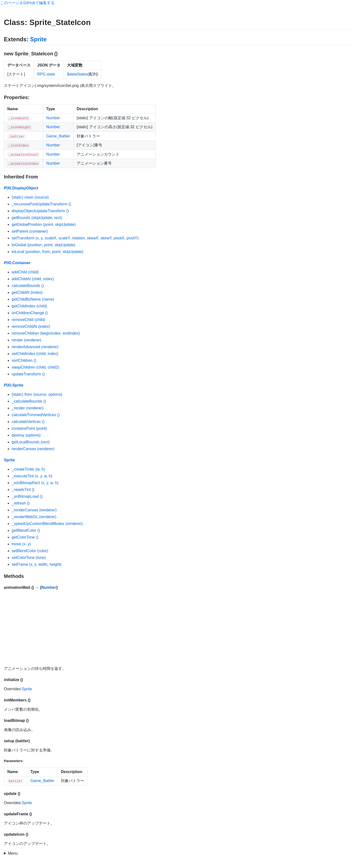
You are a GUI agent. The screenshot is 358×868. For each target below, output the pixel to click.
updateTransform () (28, 374)
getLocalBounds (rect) (31, 442)
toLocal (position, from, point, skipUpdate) (47, 252)
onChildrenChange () (30, 313)
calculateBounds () (28, 286)
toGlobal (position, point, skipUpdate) (43, 245)
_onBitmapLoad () (27, 496)
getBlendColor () (26, 530)
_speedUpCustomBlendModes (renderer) (47, 524)
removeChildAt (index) (31, 326)
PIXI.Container (17, 263)
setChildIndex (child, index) (35, 354)
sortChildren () (24, 360)
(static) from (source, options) (37, 394)
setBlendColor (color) (30, 551)
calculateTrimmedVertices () (36, 415)
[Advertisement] (179, 628)
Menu (13, 853)
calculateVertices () (28, 422)
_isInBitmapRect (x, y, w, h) (35, 483)
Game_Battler (58, 136)
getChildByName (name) (33, 299)
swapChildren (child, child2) (35, 367)
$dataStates (77, 74)
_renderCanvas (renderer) (34, 510)
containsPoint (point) (29, 428)
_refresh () (21, 503)
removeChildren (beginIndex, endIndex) (46, 333)
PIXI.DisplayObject (21, 188)
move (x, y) (21, 544)
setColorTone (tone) (29, 558)
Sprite (38, 39)
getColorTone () (25, 537)
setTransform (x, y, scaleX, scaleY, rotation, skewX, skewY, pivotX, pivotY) (75, 238)
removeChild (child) (28, 320)
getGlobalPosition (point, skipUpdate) (44, 224)
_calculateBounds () (29, 401)
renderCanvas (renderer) (33, 449)
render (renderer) (26, 340)
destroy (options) (26, 435)
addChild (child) (25, 272)
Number (53, 118)
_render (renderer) (28, 408)
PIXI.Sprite (14, 385)
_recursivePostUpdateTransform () (41, 204)
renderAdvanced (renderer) (35, 347)
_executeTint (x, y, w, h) (32, 476)
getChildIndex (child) (29, 306)
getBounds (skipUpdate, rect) (37, 218)
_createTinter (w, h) (28, 469)
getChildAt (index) (27, 292)
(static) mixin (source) (30, 197)
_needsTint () (23, 490)
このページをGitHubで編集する (27, 3)
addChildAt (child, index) (33, 279)
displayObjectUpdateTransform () (40, 211)
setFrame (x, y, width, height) (37, 564)
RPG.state (46, 74)
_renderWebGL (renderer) (34, 517)
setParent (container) (30, 231)
